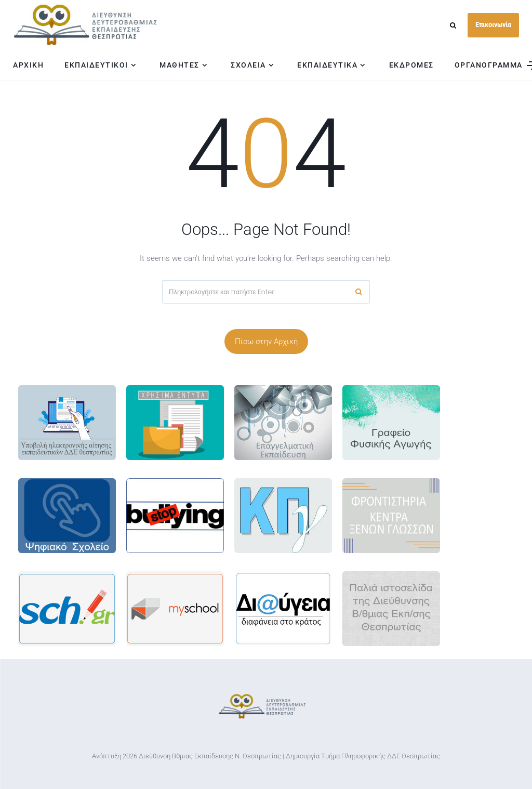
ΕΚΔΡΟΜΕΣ (411, 65)
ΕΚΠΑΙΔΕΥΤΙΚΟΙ (96, 65)
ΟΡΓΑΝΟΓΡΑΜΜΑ (489, 65)
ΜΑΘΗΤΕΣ (179, 65)
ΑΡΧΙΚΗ (28, 65)
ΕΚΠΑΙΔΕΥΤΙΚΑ (327, 65)
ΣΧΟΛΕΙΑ (248, 65)
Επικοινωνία (493, 25)
